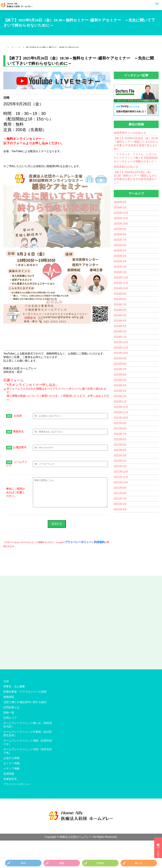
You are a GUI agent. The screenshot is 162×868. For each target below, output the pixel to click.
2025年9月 (120, 229)
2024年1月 (120, 337)
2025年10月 (121, 224)
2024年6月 (120, 310)
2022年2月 (120, 461)
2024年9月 (120, 294)
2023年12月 (121, 342)
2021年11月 (121, 477)
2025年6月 (120, 245)
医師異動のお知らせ (126, 167)
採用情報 (9, 774)
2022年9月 (120, 423)
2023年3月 (120, 391)
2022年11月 (121, 412)
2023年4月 (120, 385)
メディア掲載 (11, 769)
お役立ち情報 (11, 758)
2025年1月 (120, 272)
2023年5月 (120, 380)
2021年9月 (120, 488)
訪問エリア (10, 718)
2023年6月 (120, 375)
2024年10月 (121, 288)
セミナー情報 (17, 47)
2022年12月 (121, 407)
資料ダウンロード (158, 849)
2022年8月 (120, 429)
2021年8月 (120, 493)
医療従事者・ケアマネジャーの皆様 (25, 692)
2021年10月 (121, 482)
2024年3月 (120, 326)
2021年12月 (121, 472)
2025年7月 (120, 240)
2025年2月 (120, 267)
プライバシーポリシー (78, 542)
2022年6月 (120, 439)
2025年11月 (121, 218)
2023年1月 (120, 402)
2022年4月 (120, 450)
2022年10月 (121, 418)
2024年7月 (120, 305)
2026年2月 (120, 202)
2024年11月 (121, 283)
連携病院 (9, 697)
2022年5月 (120, 445)
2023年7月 (120, 369)
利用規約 (99, 542)
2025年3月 (120, 261)
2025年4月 (120, 256)
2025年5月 (120, 251)
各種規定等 (10, 779)
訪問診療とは (11, 707)
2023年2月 (120, 396)
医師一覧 (9, 713)
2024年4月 (120, 321)
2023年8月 (120, 364)
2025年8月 (120, 234)
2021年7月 (120, 499)
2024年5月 (120, 315)
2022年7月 (120, 434)
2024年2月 (120, 331)
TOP (8, 47)
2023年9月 (120, 358)
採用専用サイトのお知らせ (130, 133)
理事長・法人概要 (14, 686)
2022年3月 (120, 455)
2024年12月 (121, 278)
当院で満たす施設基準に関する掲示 (25, 702)
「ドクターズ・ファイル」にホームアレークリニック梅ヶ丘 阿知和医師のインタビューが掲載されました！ (136, 158)
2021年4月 (120, 509)
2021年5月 (120, 504)
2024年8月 (120, 299)
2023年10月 (121, 353)
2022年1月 (120, 466)
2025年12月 (121, 213)
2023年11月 (121, 348)
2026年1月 (120, 207)
